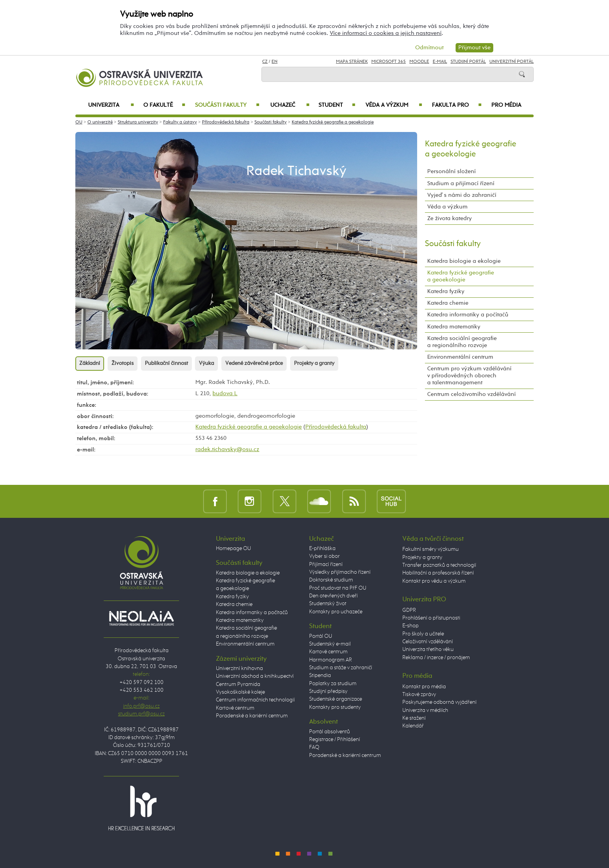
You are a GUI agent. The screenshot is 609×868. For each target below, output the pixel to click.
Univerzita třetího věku (428, 649)
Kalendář (413, 726)
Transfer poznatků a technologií (439, 565)
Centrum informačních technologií (255, 700)
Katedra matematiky (454, 327)
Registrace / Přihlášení (335, 740)
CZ (265, 62)
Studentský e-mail (330, 644)
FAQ (314, 747)
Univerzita (111, 105)
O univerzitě (100, 122)
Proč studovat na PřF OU (338, 588)
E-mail (440, 62)
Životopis (123, 363)
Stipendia (320, 675)
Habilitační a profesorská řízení (438, 573)
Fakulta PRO (457, 105)
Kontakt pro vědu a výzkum (434, 581)
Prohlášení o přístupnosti (431, 618)
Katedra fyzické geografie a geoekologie (333, 122)
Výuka (206, 363)
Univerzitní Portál (512, 62)
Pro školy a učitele (423, 634)
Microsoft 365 (389, 62)
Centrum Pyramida (238, 684)
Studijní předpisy (328, 691)
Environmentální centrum (460, 357)
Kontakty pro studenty (335, 707)
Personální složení (452, 171)
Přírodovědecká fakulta (226, 122)
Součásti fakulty (227, 105)
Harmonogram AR (331, 660)
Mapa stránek (352, 62)
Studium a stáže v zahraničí (341, 668)
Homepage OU (233, 549)
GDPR (409, 610)
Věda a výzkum (394, 105)
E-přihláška (322, 549)
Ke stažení (414, 718)
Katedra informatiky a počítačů (468, 315)
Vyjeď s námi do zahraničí (462, 195)
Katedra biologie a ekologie (464, 261)
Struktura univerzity (138, 122)
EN (274, 62)
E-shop (411, 626)
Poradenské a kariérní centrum (252, 716)
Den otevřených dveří (333, 596)
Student (337, 105)
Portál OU (321, 636)
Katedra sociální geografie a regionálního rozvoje (462, 342)
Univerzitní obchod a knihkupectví (255, 676)
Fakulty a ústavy (180, 122)
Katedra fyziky (446, 291)
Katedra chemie (448, 303)
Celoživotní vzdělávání (428, 642)
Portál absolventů (330, 732)
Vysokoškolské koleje (240, 692)
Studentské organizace (336, 699)
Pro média (506, 105)
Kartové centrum (235, 708)
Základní (90, 363)
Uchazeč (290, 105)
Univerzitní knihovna (239, 668)
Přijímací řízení (326, 564)
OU (79, 122)
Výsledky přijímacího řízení (340, 572)
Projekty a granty (314, 363)
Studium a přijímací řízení (461, 183)
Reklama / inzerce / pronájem (436, 658)
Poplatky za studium (333, 684)
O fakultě (164, 105)
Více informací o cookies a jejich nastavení (386, 33)
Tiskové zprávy (419, 694)
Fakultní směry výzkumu (431, 549)
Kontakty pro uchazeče (336, 612)
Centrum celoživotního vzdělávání (472, 394)
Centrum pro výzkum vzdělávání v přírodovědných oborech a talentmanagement (469, 376)
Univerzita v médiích (425, 710)
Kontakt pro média (424, 687)
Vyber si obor (325, 556)
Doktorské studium (331, 580)
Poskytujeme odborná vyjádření (439, 702)
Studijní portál (468, 62)
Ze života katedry (450, 218)
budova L (225, 393)
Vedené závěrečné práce (254, 363)
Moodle (419, 62)
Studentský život (328, 604)
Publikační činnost (166, 363)
